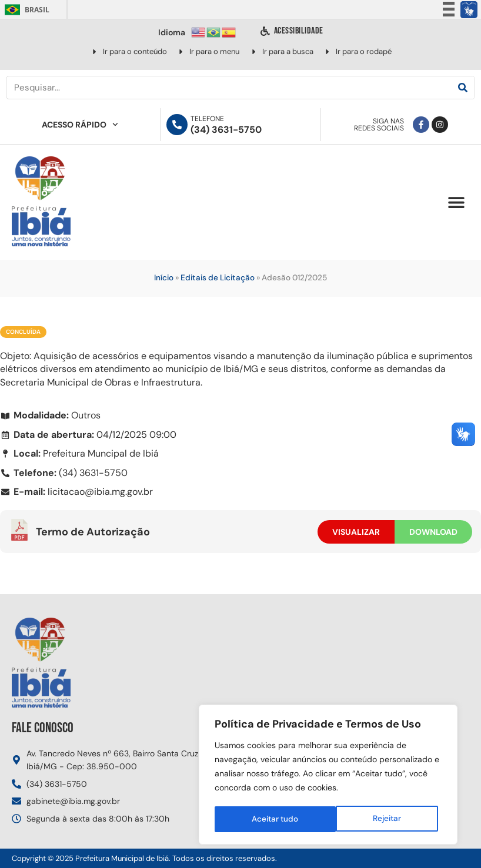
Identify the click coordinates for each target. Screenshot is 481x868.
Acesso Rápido (80, 125)
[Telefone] (177, 125)
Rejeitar (265, 819)
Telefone (207, 119)
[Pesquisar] (463, 88)
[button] (456, 202)
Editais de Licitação (218, 278)
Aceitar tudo (381, 819)
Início (164, 278)
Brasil (25, 10)
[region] (328, 776)
